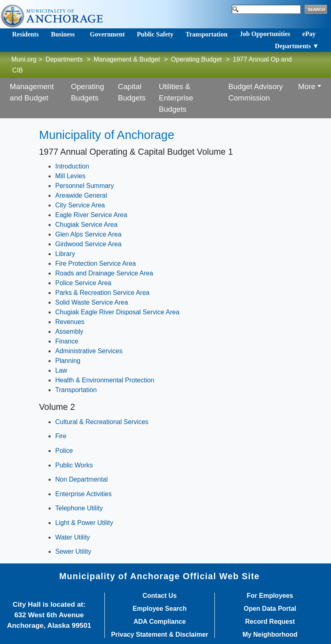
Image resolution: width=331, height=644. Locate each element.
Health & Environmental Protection (105, 380)
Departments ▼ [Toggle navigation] (297, 46)
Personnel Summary (84, 186)
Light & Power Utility (84, 523)
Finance (67, 341)
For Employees (270, 596)
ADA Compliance (160, 622)
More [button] (307, 86)
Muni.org (24, 59)
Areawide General (81, 195)
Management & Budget (127, 59)
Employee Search (160, 609)
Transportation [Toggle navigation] (206, 34)
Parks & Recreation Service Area (102, 293)
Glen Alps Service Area (88, 234)
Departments (64, 59)
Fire (61, 436)
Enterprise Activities (83, 494)
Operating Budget (196, 59)
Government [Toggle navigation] (107, 34)
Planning (68, 361)
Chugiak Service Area (86, 225)
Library (65, 254)
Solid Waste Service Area (91, 302)
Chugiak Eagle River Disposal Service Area (117, 312)
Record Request (270, 622)
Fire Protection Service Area (95, 263)
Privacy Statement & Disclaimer (159, 635)
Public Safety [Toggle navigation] (155, 34)
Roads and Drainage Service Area (104, 273)
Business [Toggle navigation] (63, 34)
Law (61, 370)
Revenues (70, 322)
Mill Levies (70, 176)
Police (64, 451)
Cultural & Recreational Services (102, 422)
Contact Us (159, 596)
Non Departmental (81, 479)
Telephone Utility (79, 508)
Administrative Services (89, 351)
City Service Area (80, 205)
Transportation (76, 390)
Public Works (74, 465)
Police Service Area (83, 283)
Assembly (69, 332)
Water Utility (72, 537)
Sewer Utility (73, 551)
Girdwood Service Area (88, 244)
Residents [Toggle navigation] (25, 34)
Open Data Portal (270, 609)
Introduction (72, 166)
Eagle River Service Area (91, 215)
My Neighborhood (270, 635)
